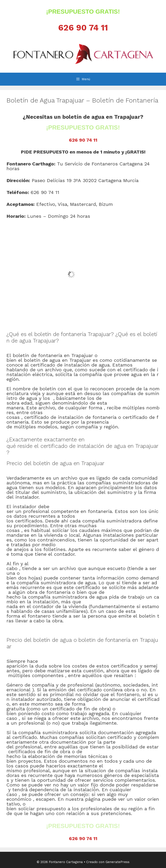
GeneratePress (117, 862)
